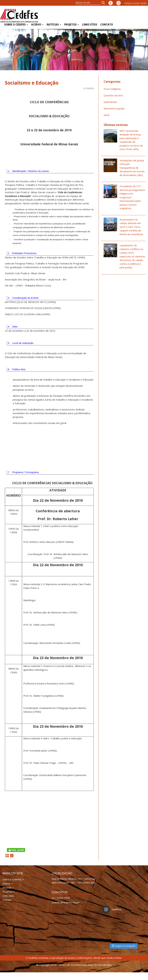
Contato (107, 25)
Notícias (54, 25)
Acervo (37, 25)
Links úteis (90, 25)
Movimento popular (114, 109)
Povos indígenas (112, 89)
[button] (104, 3)
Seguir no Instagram (124, 945)
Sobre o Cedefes (16, 25)
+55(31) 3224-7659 (135, 3)
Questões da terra (113, 95)
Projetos (72, 25)
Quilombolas (110, 102)
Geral (106, 115)
